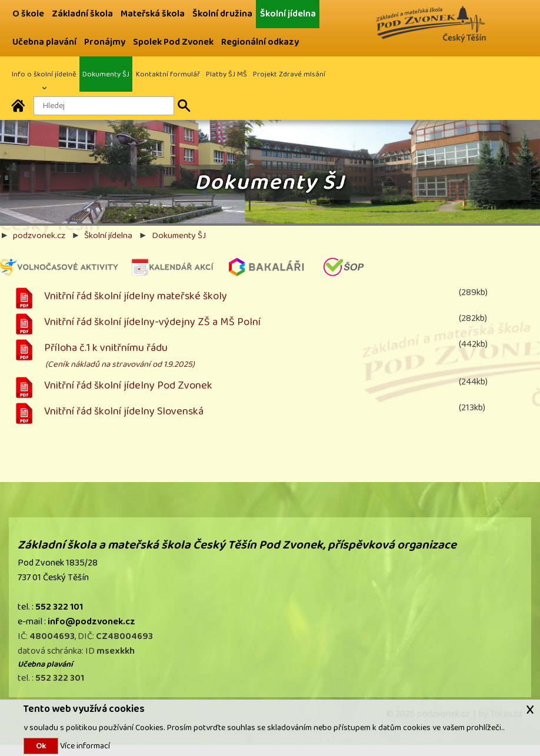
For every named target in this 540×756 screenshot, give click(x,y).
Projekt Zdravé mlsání (289, 74)
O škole (28, 14)
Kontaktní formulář (168, 74)
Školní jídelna (288, 14)
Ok (41, 746)
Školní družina (222, 14)
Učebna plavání (44, 42)
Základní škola (82, 14)
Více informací (84, 746)
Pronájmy (105, 42)
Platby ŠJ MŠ (226, 74)
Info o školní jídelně (44, 74)
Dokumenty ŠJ (106, 74)
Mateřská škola (153, 14)
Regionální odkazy (260, 42)
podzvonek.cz (39, 235)
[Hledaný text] (104, 106)
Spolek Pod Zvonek (173, 42)
